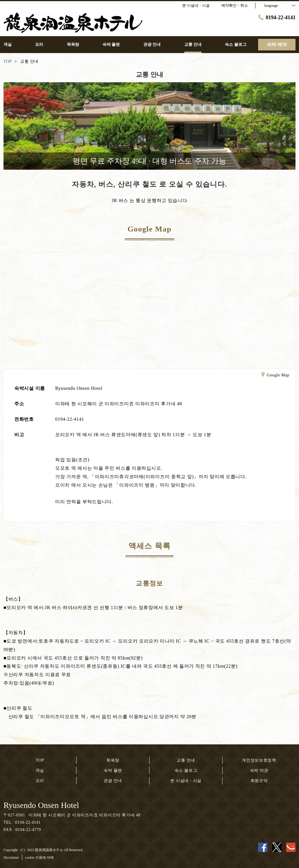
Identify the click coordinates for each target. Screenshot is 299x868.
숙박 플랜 (113, 770)
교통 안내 (186, 760)
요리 (40, 781)
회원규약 (259, 781)
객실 (40, 770)
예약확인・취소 (235, 5)
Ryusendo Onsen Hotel (41, 805)
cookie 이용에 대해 (39, 858)
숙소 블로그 (186, 770)
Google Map (275, 376)
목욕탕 (113, 760)
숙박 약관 (259, 770)
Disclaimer (11, 858)
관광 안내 (113, 781)
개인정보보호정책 (259, 760)
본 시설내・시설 (186, 781)
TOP (40, 760)
